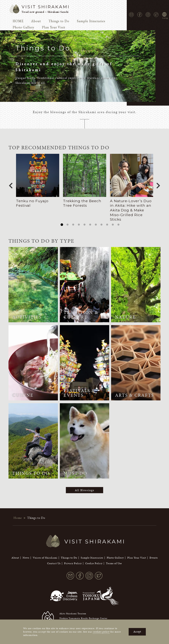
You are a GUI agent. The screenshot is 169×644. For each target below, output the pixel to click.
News (26, 553)
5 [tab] (84, 225)
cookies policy (101, 632)
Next (158, 184)
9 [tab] (107, 225)
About (36, 21)
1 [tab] (62, 225)
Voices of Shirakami (45, 553)
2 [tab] (68, 225)
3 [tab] (73, 225)
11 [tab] (118, 225)
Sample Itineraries (91, 21)
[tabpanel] (38, 181)
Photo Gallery (23, 27)
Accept (137, 632)
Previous (11, 184)
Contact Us (54, 559)
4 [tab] (79, 225)
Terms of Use (114, 559)
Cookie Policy (94, 559)
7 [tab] (96, 225)
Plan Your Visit (54, 27)
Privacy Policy (73, 559)
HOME (18, 21)
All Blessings (85, 490)
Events (154, 553)
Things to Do (59, 21)
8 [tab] (101, 225)
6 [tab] (90, 225)
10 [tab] (113, 225)
